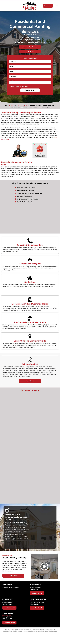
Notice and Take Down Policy (38, 643)
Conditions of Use (28, 643)
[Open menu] (57, 6)
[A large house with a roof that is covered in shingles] (30, 406)
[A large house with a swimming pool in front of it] (30, 502)
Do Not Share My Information (17, 643)
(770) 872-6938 (35, 603)
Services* (12, 80)
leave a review (16, 550)
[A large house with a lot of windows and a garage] (30, 478)
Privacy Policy (7, 643)
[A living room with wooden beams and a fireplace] (30, 430)
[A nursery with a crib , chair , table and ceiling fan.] (30, 454)
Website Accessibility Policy (50, 643)
